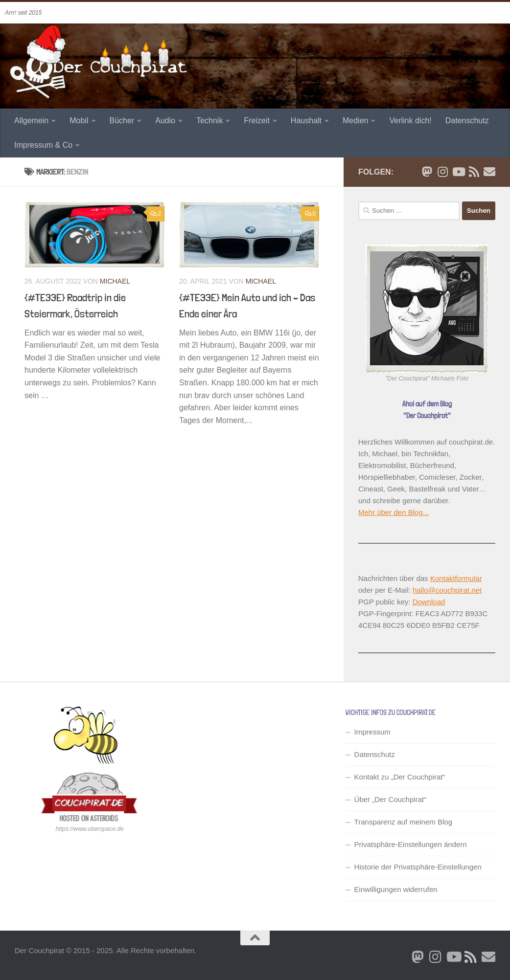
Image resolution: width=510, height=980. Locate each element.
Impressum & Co (43, 145)
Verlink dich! (410, 121)
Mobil (79, 121)
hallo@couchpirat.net (447, 590)
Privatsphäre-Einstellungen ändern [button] (411, 844)
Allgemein (31, 121)
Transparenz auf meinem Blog (403, 822)
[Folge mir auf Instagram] (442, 172)
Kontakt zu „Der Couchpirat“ (400, 777)
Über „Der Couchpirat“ (391, 799)
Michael (115, 281)
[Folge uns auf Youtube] (458, 172)
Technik (209, 121)
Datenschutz (467, 121)
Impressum (372, 732)
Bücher (122, 121)
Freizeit (256, 121)
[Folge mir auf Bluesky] (427, 172)
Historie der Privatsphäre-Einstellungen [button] (418, 867)
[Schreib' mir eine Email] (489, 172)
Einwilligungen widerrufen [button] (396, 889)
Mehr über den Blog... (394, 512)
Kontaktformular (456, 578)
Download (429, 602)
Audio (165, 121)
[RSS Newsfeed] (474, 172)
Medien (355, 121)
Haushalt (306, 121)
